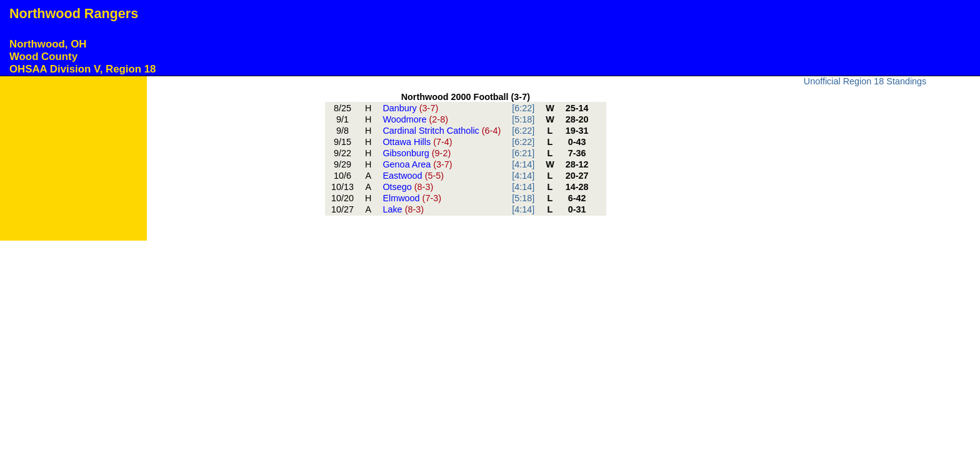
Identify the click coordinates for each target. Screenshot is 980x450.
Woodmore (415, 119)
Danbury (410, 108)
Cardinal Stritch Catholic (442, 131)
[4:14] (523, 164)
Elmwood (412, 198)
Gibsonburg (417, 153)
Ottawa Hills (417, 142)
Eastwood (413, 176)
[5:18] (523, 119)
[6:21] (523, 153)
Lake (403, 209)
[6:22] (523, 108)
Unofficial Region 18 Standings (865, 81)
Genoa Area (417, 164)
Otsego (408, 187)
